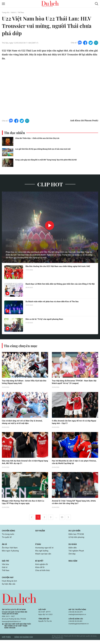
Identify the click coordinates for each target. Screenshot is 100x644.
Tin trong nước (8, 536)
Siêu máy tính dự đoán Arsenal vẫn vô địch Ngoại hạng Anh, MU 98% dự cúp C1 (24, 463)
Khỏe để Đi (40, 571)
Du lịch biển (75, 532)
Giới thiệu (6, 641)
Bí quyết (40, 564)
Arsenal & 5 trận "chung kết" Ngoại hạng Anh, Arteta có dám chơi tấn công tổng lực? (72, 503)
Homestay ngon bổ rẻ (45, 550)
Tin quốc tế (7, 539)
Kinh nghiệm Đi (42, 567)
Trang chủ (6, 12)
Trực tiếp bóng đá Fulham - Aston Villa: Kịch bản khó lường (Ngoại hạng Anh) (24, 382)
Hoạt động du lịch (10, 585)
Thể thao (22, 12)
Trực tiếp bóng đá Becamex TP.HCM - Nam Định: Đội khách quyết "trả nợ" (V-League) (74, 382)
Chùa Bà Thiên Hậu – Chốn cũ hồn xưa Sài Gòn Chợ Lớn (39, 138)
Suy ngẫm (40, 532)
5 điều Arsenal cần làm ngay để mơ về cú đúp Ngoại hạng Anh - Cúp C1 (73, 423)
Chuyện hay (8, 581)
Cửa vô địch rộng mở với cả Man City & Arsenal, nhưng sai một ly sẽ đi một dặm (23, 423)
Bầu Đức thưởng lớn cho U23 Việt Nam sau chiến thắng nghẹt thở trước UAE (60, 267)
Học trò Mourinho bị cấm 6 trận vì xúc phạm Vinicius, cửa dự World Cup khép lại (72, 463)
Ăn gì (5, 546)
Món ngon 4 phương (11, 553)
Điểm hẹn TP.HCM (77, 536)
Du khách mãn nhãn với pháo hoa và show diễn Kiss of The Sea (54, 302)
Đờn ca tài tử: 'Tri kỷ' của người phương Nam (46, 319)
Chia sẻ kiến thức (43, 574)
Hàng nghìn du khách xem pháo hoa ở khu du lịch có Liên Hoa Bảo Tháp (49, 242)
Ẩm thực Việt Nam (10, 550)
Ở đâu (38, 546)
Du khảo (73, 546)
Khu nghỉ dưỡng (42, 553)
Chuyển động (9, 532)
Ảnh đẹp (72, 557)
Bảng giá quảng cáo (24, 641)
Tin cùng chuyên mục (22, 346)
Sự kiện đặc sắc (9, 588)
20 (62, 519)
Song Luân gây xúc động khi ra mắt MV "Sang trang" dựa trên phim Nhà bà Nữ (48, 160)
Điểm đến (73, 550)
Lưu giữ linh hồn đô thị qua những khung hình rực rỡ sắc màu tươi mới (45, 149)
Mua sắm (73, 564)
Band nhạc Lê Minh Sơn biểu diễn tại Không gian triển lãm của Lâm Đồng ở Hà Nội (59, 285)
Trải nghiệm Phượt (77, 553)
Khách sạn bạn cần (44, 557)
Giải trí (14, 12)
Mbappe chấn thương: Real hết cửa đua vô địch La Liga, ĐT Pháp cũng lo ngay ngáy (25, 503)
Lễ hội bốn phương (77, 539)
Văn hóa (6, 567)
